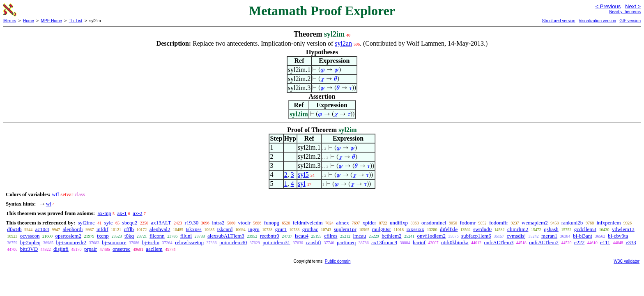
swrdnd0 (482, 229)
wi (49, 204)
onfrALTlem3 (499, 242)
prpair (91, 249)
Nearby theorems (625, 12)
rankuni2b (572, 223)
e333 (631, 242)
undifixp (399, 223)
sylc (109, 223)
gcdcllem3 (585, 229)
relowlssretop (189, 242)
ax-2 (137, 213)
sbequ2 (130, 223)
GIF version (630, 21)
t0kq (129, 236)
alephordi (73, 229)
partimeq (346, 242)
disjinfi (61, 249)
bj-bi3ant (583, 236)
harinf (419, 242)
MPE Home (52, 21)
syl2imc (86, 223)
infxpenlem (608, 223)
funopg (272, 223)
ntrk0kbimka (455, 242)
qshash (551, 229)
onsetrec (121, 249)
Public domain (338, 261)
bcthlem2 (391, 236)
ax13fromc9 (384, 242)
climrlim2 (518, 229)
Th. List (76, 21)
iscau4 (302, 236)
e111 (605, 242)
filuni (186, 236)
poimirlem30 (233, 242)
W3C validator (627, 261)
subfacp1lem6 (476, 236)
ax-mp (105, 213)
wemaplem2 (535, 223)
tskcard (225, 229)
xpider (369, 223)
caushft (313, 242)
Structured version (558, 21)
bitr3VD (29, 249)
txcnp (103, 236)
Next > (633, 6)
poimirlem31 (276, 242)
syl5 (303, 175)
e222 (579, 242)
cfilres (331, 236)
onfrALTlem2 (544, 242)
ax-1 (122, 213)
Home (29, 21)
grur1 (281, 229)
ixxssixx (415, 229)
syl (302, 184)
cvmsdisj (516, 236)
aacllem (154, 249)
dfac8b (14, 229)
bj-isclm (151, 242)
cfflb (129, 229)
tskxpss (193, 229)
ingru (254, 229)
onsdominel (434, 223)
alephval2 (160, 229)
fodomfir (499, 223)
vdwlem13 (623, 229)
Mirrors (10, 21)
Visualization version (597, 21)
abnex (343, 223)
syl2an (343, 43)
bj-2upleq (30, 242)
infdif (102, 229)
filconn (157, 236)
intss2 (218, 223)
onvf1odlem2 (431, 236)
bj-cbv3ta (618, 236)
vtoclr (244, 223)
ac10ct (42, 229)
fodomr (468, 223)
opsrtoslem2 (68, 236)
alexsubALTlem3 (226, 236)
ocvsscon (30, 236)
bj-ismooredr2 (71, 242)
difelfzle (449, 229)
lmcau (359, 236)
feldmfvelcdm (308, 223)
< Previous (608, 6)
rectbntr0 (270, 236)
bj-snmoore (114, 242)
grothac (310, 229)
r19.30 (192, 223)
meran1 (549, 236)
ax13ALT (161, 223)
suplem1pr (345, 229)
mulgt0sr (382, 229)
